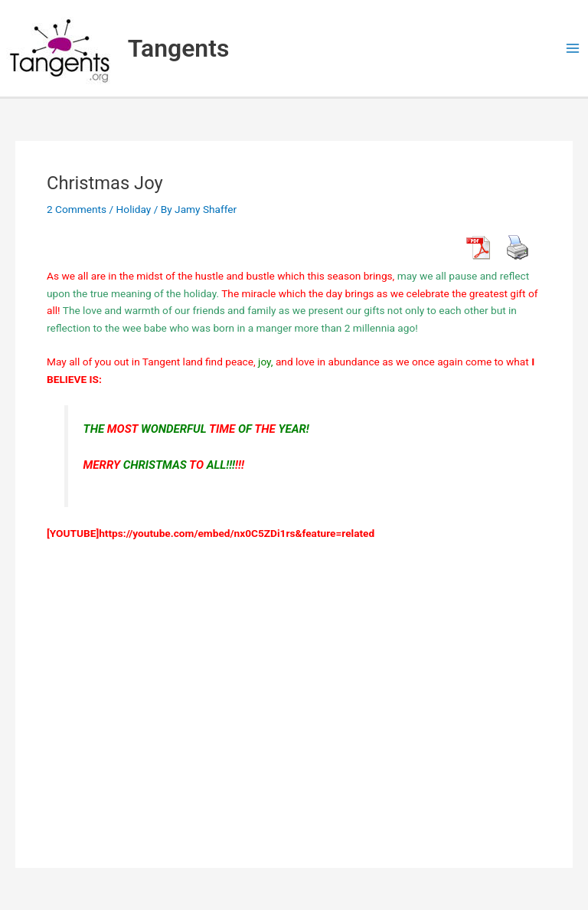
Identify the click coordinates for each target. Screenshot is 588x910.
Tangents (179, 48)
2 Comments (77, 209)
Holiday (134, 209)
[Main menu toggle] (573, 49)
